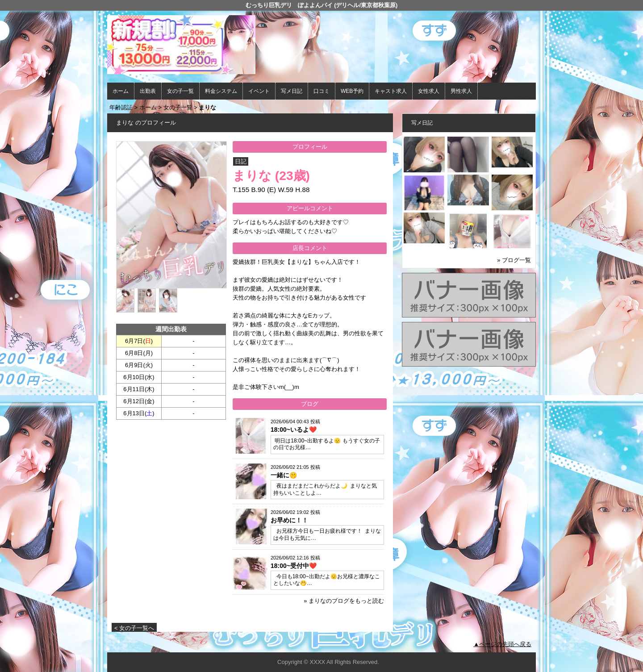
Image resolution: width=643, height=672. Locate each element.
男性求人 (461, 91)
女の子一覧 (180, 91)
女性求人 (429, 91)
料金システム (221, 91)
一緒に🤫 (284, 475)
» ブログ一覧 (514, 260)
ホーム (121, 91)
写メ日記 (292, 91)
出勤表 (148, 91)
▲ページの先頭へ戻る (502, 644)
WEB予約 (352, 91)
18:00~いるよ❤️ (294, 430)
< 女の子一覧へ (134, 628)
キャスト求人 (391, 91)
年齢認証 (121, 107)
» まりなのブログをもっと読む (344, 601)
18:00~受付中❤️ (294, 566)
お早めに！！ (289, 520)
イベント (259, 91)
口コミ (321, 91)
